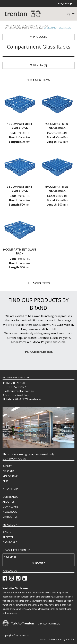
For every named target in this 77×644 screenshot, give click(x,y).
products (18, 26)
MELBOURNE (10, 476)
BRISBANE (8, 471)
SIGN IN (7, 532)
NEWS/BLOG (10, 512)
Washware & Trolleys (36, 26)
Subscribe (39, 563)
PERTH (6, 481)
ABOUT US (9, 502)
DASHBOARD (10, 542)
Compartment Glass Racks (57, 28)
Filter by (39, 65)
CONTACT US (10, 517)
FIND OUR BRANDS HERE (38, 352)
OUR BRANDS (10, 497)
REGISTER (8, 537)
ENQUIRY (66, 3)
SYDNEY (7, 466)
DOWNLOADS (10, 507)
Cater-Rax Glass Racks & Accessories (23, 28)
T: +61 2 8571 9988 (14, 383)
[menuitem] (38, 466)
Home (8, 26)
